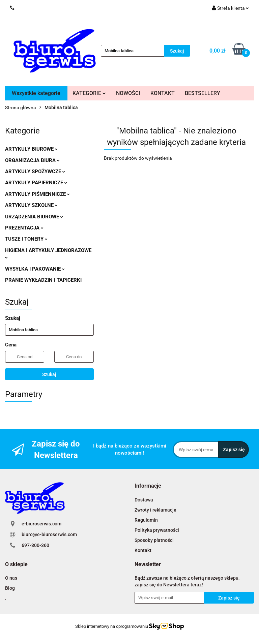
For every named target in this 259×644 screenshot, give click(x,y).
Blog (10, 588)
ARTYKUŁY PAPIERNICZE (36, 183)
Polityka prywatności (157, 530)
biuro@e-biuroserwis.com (49, 534)
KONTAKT (163, 93)
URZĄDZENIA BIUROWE (34, 217)
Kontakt (143, 550)
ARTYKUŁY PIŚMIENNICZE (37, 194)
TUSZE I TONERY (26, 239)
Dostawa (144, 500)
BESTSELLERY (203, 93)
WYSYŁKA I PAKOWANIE (35, 269)
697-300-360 (35, 545)
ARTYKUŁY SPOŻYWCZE (35, 172)
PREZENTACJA (24, 228)
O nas (11, 578)
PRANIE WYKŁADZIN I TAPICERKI (43, 280)
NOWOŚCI (128, 93)
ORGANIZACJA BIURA (32, 160)
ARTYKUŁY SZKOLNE (31, 205)
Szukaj (49, 374)
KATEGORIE (89, 93)
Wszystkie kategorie (36, 93)
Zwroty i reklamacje (155, 510)
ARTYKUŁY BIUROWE (31, 149)
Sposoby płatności (154, 540)
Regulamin (146, 520)
